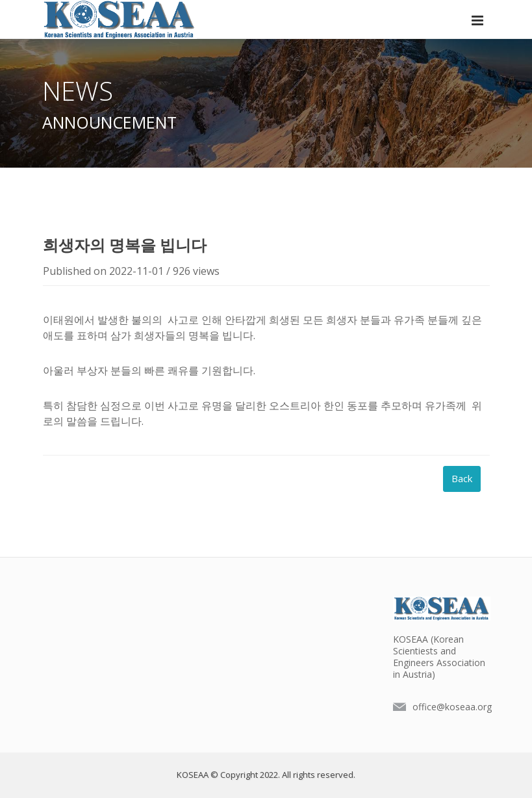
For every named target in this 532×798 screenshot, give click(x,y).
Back (462, 478)
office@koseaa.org (452, 707)
